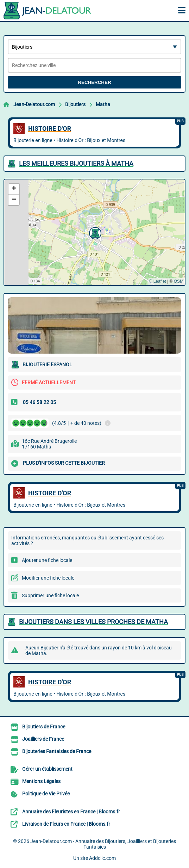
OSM (179, 281)
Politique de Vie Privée (46, 794)
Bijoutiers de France (44, 727)
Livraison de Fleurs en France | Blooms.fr (66, 824)
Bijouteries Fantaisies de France (57, 751)
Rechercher (94, 82)
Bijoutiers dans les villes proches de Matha (93, 622)
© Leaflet (157, 281)
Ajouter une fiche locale (47, 560)
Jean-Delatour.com (34, 104)
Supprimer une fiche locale (50, 595)
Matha (103, 104)
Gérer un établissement (47, 769)
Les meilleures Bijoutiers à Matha (76, 163)
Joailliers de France (43, 739)
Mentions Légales (41, 781)
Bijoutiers (75, 104)
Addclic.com (102, 858)
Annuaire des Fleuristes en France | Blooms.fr (71, 812)
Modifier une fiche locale (48, 578)
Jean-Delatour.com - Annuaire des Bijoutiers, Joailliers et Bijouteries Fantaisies (103, 844)
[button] (94, 232)
